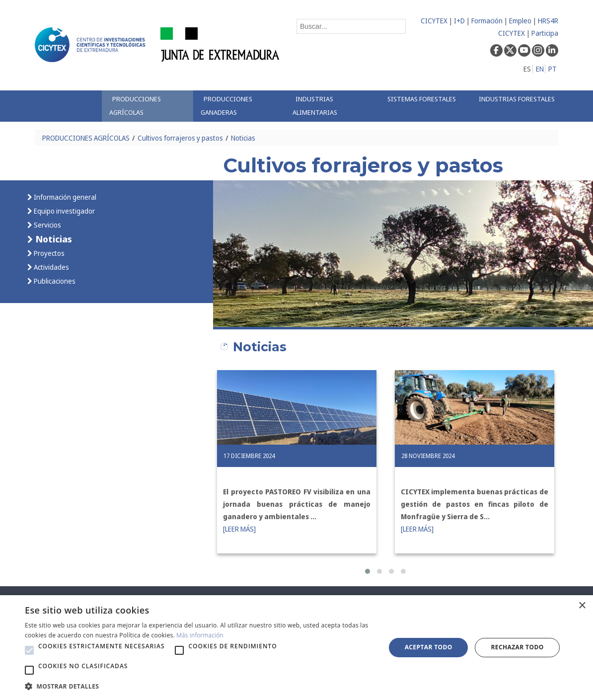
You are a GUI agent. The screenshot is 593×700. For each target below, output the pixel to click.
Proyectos (48, 253)
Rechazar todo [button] (518, 647)
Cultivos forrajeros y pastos (180, 138)
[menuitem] (148, 106)
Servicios (47, 225)
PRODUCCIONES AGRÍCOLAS (86, 138)
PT (553, 69)
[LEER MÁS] (239, 529)
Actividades (51, 267)
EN (540, 69)
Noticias (243, 138)
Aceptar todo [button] (429, 647)
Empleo (520, 21)
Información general (64, 197)
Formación (487, 21)
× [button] (582, 606)
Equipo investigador (64, 211)
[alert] (296, 648)
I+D (459, 21)
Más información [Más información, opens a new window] (200, 635)
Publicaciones (54, 281)
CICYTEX (434, 21)
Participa (545, 33)
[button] (368, 571)
